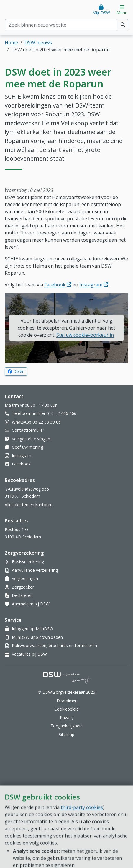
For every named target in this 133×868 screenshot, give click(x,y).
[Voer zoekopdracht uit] (123, 25)
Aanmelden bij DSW (31, 604)
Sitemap (66, 734)
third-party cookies (82, 844)
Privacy (67, 718)
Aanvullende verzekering (35, 570)
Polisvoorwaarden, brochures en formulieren (54, 645)
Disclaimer (67, 701)
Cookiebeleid (66, 709)
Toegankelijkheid (66, 726)
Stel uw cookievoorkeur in (85, 335)
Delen (20, 371)
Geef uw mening (27, 447)
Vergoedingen (25, 578)
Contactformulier (28, 430)
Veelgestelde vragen (31, 439)
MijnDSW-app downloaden (37, 637)
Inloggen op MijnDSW (33, 629)
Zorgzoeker (23, 587)
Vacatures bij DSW (29, 654)
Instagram (94, 285)
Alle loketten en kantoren (29, 505)
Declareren (22, 595)
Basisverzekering (28, 562)
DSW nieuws (38, 43)
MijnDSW (101, 13)
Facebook (58, 285)
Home (11, 43)
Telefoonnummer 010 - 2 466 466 (44, 413)
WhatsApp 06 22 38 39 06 (36, 422)
